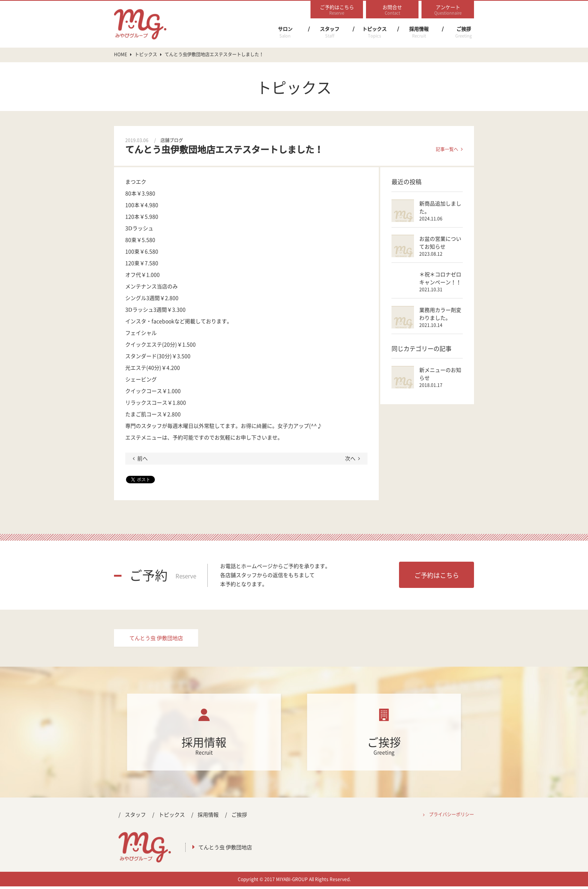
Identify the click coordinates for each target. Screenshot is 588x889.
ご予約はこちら (437, 575)
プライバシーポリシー (451, 817)
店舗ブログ (172, 140)
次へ (350, 458)
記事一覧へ (447, 149)
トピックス (374, 32)
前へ (142, 458)
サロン (285, 32)
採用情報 (419, 32)
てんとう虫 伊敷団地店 (156, 639)
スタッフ (330, 32)
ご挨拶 (463, 32)
